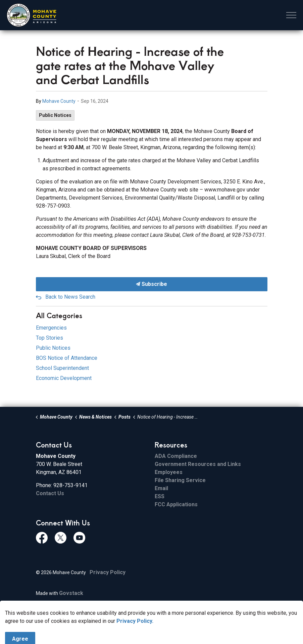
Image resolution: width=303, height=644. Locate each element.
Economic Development (64, 378)
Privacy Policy (108, 572)
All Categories (59, 315)
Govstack (71, 593)
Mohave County (59, 101)
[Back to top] (152, 621)
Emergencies (51, 328)
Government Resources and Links (198, 464)
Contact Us (50, 493)
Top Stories (49, 338)
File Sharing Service (180, 480)
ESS (160, 496)
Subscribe (152, 284)
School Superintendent (62, 368)
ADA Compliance (176, 456)
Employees (169, 472)
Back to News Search (70, 297)
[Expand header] (291, 15)
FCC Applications (176, 504)
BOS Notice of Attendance (67, 358)
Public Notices (55, 115)
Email (161, 488)
